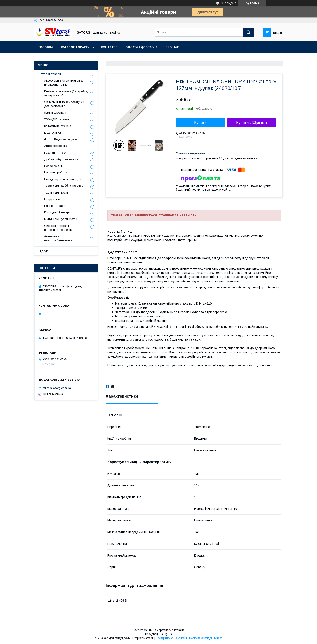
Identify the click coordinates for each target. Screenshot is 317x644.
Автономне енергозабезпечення (58, 238)
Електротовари (55, 206)
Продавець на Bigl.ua (158, 634)
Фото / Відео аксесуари (61, 139)
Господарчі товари (57, 212)
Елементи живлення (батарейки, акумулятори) (66, 93)
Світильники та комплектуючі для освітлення (64, 104)
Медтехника (53, 133)
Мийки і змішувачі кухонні (62, 219)
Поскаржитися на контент (171, 638)
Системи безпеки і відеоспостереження (58, 228)
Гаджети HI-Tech (55, 153)
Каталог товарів (75, 47)
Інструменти (52, 199)
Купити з (251, 123)
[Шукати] (249, 32)
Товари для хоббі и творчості (65, 186)
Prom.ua (179, 630)
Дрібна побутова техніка (61, 159)
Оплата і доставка (141, 47)
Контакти (109, 47)
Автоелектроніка (56, 146)
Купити (201, 123)
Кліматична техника (58, 126)
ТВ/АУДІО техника (57, 119)
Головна (46, 47)
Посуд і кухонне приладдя (63, 179)
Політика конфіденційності (206, 638)
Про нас (172, 47)
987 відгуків (229, 3)
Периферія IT (53, 166)
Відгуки (44, 251)
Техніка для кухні (56, 193)
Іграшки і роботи (56, 172)
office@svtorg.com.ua (57, 388)
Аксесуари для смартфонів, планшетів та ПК (64, 83)
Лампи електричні (56, 113)
